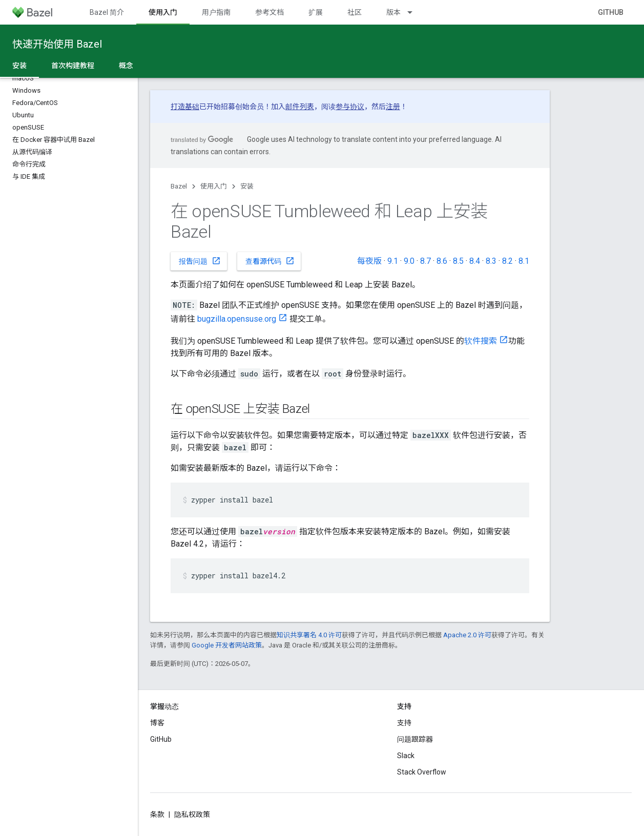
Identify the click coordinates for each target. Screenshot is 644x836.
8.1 (524, 261)
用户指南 (216, 12)
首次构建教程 (73, 66)
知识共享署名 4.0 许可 (309, 635)
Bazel (179, 186)
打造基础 (185, 107)
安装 (247, 186)
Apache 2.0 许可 (467, 635)
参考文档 (269, 12)
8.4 (475, 261)
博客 (157, 723)
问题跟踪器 (415, 739)
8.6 (442, 261)
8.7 (425, 261)
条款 (157, 814)
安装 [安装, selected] (19, 66)
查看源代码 (270, 261)
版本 (393, 12)
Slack (406, 756)
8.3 (491, 261)
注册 (393, 107)
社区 (355, 12)
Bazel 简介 (107, 12)
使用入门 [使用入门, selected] (163, 12)
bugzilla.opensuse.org (237, 319)
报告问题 (200, 261)
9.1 (393, 261)
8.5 (458, 261)
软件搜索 (481, 341)
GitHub (611, 12)
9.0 (409, 261)
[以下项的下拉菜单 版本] (414, 12)
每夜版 (369, 261)
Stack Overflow (422, 772)
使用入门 (214, 186)
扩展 (316, 12)
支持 (404, 723)
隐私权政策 (192, 814)
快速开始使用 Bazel (57, 44)
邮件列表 (300, 107)
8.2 (507, 261)
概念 (126, 66)
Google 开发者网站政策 (227, 645)
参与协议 (350, 107)
